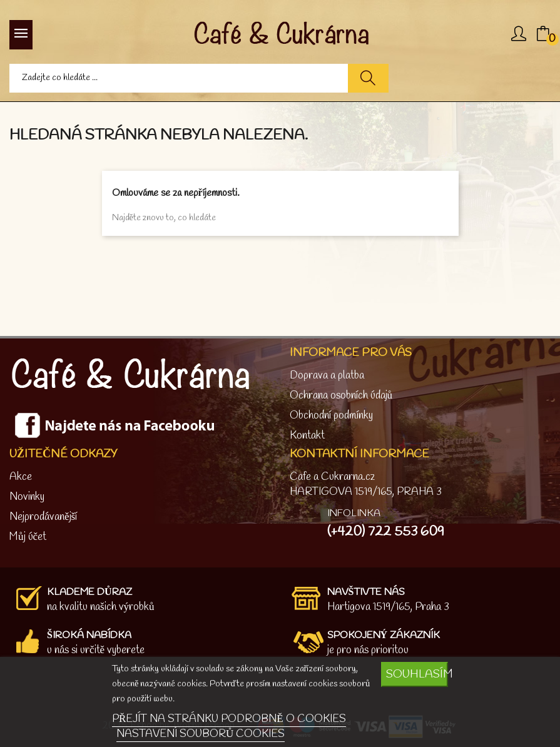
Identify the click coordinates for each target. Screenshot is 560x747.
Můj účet (28, 537)
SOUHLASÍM (417, 674)
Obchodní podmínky (331, 416)
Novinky (27, 497)
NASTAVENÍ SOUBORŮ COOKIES (201, 734)
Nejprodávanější (43, 517)
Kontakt (307, 436)
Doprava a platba (327, 376)
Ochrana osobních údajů (341, 396)
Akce (21, 477)
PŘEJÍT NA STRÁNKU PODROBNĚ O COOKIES (229, 719)
